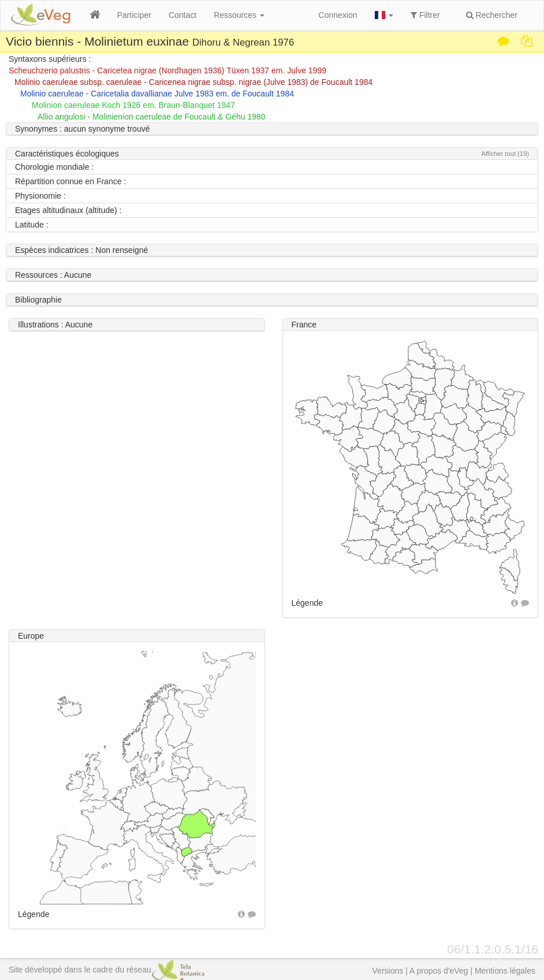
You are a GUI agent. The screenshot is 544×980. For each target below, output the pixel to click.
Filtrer (425, 15)
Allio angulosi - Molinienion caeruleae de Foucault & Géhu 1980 (152, 117)
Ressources (239, 15)
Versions (388, 971)
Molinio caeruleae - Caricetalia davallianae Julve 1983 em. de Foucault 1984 (157, 94)
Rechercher (492, 15)
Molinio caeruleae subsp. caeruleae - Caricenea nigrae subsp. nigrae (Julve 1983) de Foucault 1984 (193, 82)
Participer (134, 15)
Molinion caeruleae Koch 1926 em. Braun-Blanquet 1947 (133, 105)
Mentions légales (505, 971)
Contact (182, 15)
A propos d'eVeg (439, 971)
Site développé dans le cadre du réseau (107, 970)
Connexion (338, 15)
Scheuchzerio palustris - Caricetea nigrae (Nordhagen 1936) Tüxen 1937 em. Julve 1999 (167, 70)
